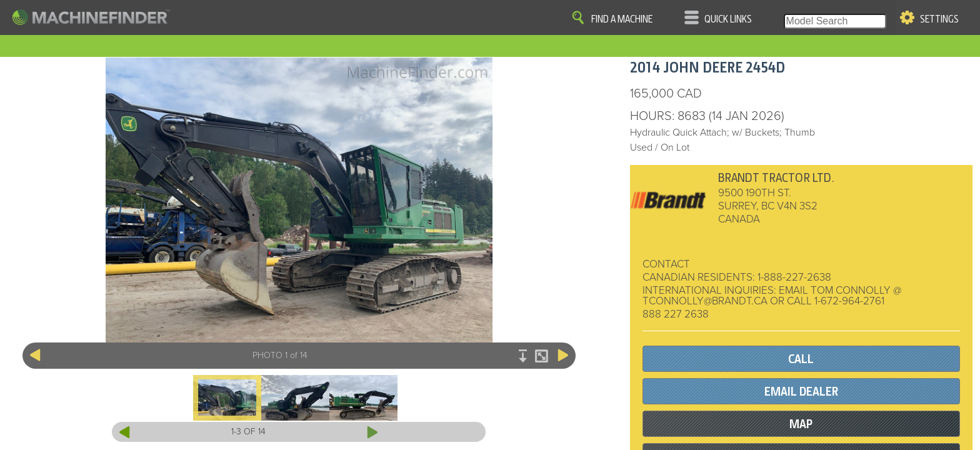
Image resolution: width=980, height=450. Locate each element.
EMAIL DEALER (801, 392)
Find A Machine (622, 19)
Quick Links (728, 19)
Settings (939, 19)
